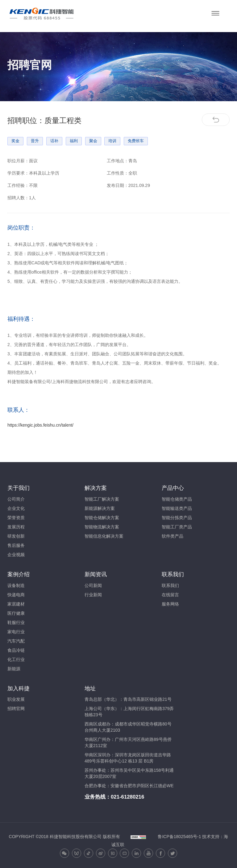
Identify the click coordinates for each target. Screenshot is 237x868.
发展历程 (16, 527)
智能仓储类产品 (177, 499)
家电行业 (16, 632)
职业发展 (16, 699)
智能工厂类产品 (177, 527)
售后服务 (16, 545)
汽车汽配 (16, 641)
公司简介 (16, 499)
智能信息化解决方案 (104, 536)
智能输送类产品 (177, 508)
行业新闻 (93, 595)
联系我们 (170, 585)
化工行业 (16, 659)
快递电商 (16, 595)
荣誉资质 (16, 518)
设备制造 (16, 585)
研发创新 (16, 536)
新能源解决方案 (100, 508)
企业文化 (16, 508)
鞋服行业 (16, 622)
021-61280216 (127, 797)
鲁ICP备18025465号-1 (179, 837)
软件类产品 (173, 536)
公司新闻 (93, 585)
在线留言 (170, 595)
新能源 (14, 669)
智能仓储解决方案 (102, 518)
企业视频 (16, 555)
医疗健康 (16, 613)
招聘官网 (16, 709)
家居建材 (16, 604)
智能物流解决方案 (102, 527)
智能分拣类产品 (177, 518)
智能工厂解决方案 (102, 499)
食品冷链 (16, 650)
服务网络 (170, 604)
